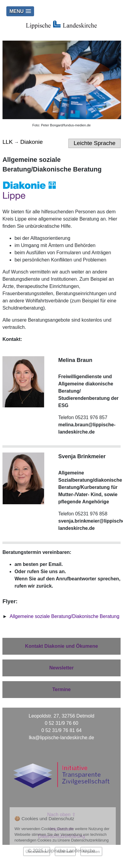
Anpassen (91, 852)
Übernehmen (37, 852)
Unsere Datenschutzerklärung (83, 840)
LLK (8, 142)
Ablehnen (65, 852)
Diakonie (32, 142)
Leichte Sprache (95, 143)
